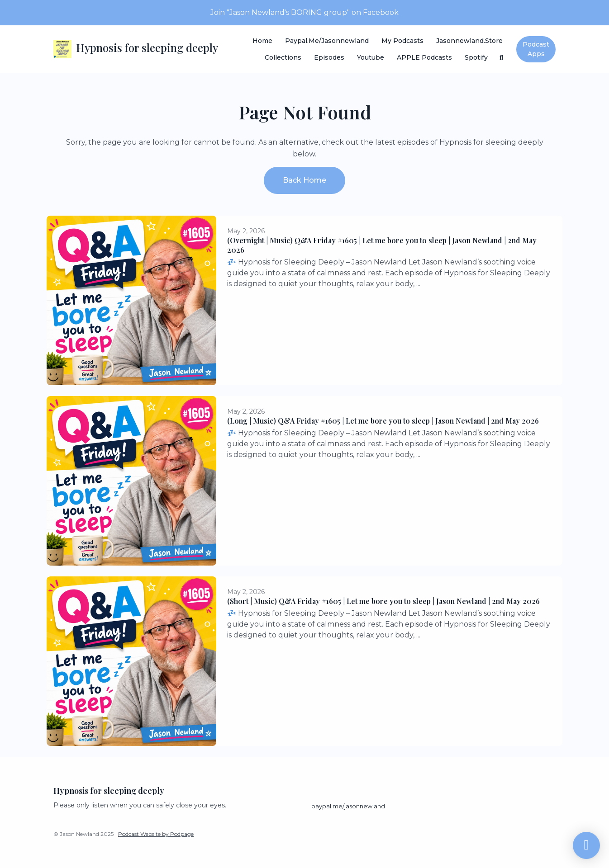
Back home (304, 180)
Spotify (476, 57)
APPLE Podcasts (424, 57)
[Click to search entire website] (502, 58)
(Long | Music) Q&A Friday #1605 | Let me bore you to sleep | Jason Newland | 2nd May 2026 (383, 421)
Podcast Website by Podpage (156, 834)
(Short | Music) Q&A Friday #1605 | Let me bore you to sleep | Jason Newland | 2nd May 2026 (383, 601)
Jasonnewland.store (469, 41)
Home (262, 41)
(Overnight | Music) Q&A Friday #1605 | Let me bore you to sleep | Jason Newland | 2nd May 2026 (382, 245)
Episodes (329, 57)
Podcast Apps (536, 49)
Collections (283, 57)
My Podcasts (402, 41)
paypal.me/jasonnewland (327, 41)
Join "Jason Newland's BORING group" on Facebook (304, 12)
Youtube (371, 57)
